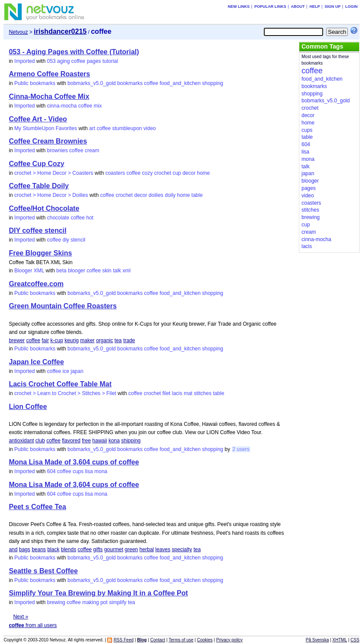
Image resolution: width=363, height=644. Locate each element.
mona (101, 471)
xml (127, 271)
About (298, 7)
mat (188, 393)
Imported (24, 61)
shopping (213, 83)
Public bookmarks (35, 83)
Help (314, 7)
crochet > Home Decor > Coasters (54, 173)
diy (66, 240)
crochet (163, 173)
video (150, 128)
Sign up (332, 7)
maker (87, 340)
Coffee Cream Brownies (48, 141)
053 (51, 61)
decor (189, 173)
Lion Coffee (28, 407)
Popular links (270, 7)
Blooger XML (29, 271)
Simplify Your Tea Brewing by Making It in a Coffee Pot (98, 593)
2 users (241, 449)
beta (61, 271)
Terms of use (181, 640)
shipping (131, 441)
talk (117, 271)
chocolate (58, 218)
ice (66, 371)
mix (98, 106)
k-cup (57, 340)
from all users (33, 625)
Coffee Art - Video (38, 119)
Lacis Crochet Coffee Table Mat (60, 384)
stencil (78, 240)
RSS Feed (123, 640)
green (131, 549)
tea (118, 340)
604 (51, 471)
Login (352, 7)
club (40, 441)
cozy (147, 173)
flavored (71, 441)
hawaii (100, 441)
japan (77, 371)
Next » (21, 617)
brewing (56, 602)
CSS (355, 640)
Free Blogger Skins (40, 253)
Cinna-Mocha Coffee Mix (49, 96)
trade (129, 340)
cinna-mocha (62, 106)
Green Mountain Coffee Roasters (63, 306)
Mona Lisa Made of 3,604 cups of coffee (74, 462)
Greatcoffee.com (36, 284)
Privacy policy (229, 640)
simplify (118, 602)
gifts (98, 549)
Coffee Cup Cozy (36, 164)
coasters (115, 173)
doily (170, 195)
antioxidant (21, 441)
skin (107, 271)
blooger (77, 271)
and (13, 549)
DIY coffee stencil (37, 230)
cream (92, 150)
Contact (158, 640)
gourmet (113, 549)
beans (39, 549)
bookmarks (130, 83)
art (92, 128)
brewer (17, 340)
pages (94, 61)
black (53, 549)
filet (167, 393)
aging (63, 61)
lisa (89, 471)
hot (90, 218)
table (197, 195)
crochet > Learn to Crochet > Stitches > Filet (65, 393)
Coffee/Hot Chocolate (44, 208)
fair (45, 340)
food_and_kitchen (180, 83)
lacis (177, 393)
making (91, 602)
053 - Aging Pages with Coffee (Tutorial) (74, 52)
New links (239, 7)
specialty (182, 549)
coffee (78, 61)
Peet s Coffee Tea (37, 507)
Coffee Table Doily (39, 186)
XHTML (340, 640)
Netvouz (18, 32)
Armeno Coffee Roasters (49, 74)
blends (69, 549)
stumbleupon (127, 128)
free (86, 441)
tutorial (110, 61)
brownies (57, 150)
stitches (203, 393)
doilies (156, 195)
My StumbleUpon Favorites (46, 128)
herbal (147, 549)
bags (25, 549)
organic (105, 340)
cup (177, 173)
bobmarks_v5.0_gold (92, 83)
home (204, 173)
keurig (72, 340)
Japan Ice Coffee (36, 362)
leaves (163, 549)
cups (78, 471)
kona (114, 441)
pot (104, 602)
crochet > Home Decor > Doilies (51, 195)
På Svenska (317, 640)
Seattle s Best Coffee (43, 571)
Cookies (205, 640)
